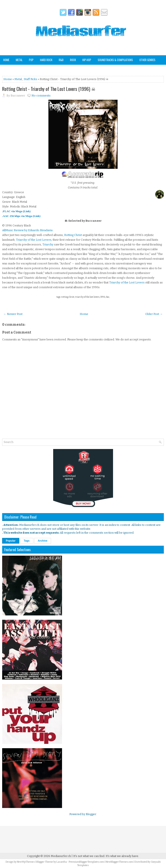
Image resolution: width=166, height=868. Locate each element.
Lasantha (62, 862)
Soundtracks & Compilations (115, 60)
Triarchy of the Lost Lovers (34, 240)
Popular (11, 541)
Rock (73, 60)
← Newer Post (13, 314)
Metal (19, 60)
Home (6, 60)
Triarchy (48, 244)
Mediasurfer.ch (61, 856)
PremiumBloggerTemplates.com (86, 862)
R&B (61, 60)
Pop (31, 60)
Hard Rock (46, 60)
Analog (7, 69)
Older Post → (154, 314)
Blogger (91, 814)
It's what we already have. (122, 856)
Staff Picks (25, 69)
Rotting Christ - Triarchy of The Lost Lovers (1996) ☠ (49, 89)
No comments (41, 96)
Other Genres (147, 60)
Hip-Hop (87, 60)
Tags (27, 541)
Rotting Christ (73, 235)
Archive (43, 541)
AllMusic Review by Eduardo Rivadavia (27, 230)
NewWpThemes (26, 862)
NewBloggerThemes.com (119, 862)
